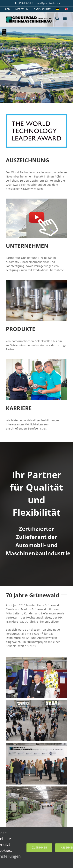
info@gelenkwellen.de (49, 3)
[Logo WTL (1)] (36, 115)
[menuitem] (58, 9)
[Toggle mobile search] (57, 18)
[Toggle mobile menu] (65, 18)
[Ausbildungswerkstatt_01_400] (36, 360)
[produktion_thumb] (36, 281)
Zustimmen (39, 848)
